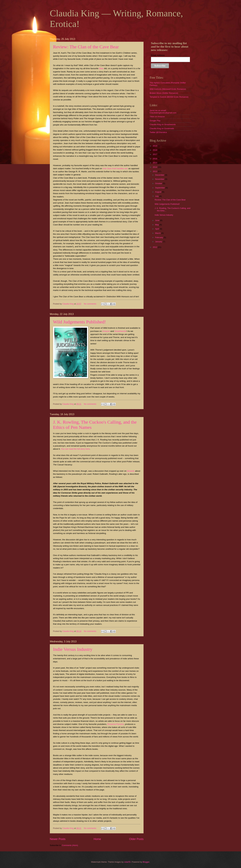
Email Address (158, 55)
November (160, 179)
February (159, 237)
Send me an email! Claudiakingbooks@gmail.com (163, 112)
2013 (155, 171)
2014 (155, 167)
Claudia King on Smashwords (163, 124)
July (157, 196)
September (160, 188)
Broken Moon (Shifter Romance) (164, 93)
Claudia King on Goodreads (162, 128)
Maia (101, 68)
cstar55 (127, 862)
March (158, 233)
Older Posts (136, 839)
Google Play (155, 121)
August (158, 192)
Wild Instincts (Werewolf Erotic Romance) (168, 89)
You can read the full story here (75, 449)
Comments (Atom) (70, 845)
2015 (155, 163)
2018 (155, 150)
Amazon (106, 331)
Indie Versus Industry (73, 649)
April (157, 229)
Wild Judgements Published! (79, 322)
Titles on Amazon (157, 117)
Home (97, 839)
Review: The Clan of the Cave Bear (86, 47)
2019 (155, 146)
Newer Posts (58, 839)
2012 (155, 247)
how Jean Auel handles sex (115, 168)
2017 (155, 154)
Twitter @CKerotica (158, 132)
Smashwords (120, 331)
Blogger (146, 862)
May (157, 225)
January (159, 242)
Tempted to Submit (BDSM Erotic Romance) (169, 97)
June (158, 220)
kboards (131, 471)
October (159, 183)
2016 (155, 159)
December (160, 175)
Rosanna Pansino (116, 724)
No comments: (90, 304)
